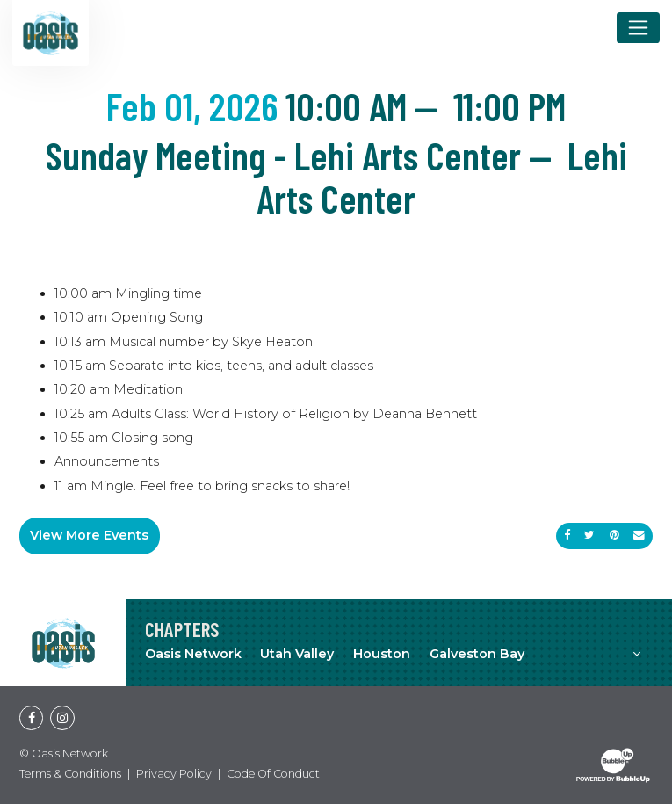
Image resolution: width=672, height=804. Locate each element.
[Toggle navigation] (638, 27)
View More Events (89, 535)
